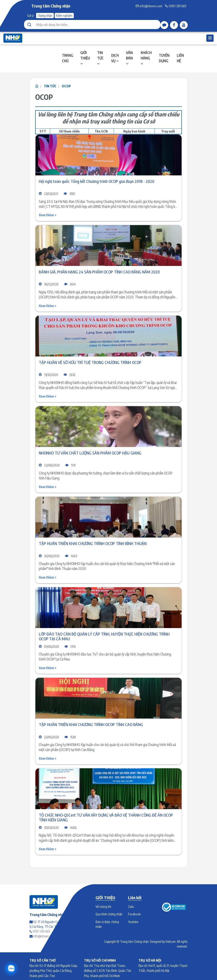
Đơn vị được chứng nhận (107, 924)
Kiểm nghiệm (64, 15)
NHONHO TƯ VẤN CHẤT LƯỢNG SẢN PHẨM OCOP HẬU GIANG (90, 453)
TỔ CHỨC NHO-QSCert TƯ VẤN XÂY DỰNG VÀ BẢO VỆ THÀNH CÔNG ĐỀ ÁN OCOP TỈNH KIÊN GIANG (106, 817)
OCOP (66, 86)
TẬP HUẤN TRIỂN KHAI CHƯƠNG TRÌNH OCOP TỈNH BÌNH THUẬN (93, 544)
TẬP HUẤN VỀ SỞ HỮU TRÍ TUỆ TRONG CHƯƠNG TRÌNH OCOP (90, 362)
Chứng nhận (45, 15)
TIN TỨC (100, 58)
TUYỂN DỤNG (164, 58)
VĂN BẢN (129, 58)
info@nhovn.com (149, 6)
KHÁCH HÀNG (146, 58)
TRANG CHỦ (68, 58)
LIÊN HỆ (180, 58)
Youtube (133, 922)
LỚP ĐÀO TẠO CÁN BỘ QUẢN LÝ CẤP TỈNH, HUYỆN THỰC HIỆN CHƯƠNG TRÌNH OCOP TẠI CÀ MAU (104, 636)
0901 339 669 (176, 6)
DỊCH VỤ (115, 58)
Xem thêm (48, 215)
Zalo (131, 906)
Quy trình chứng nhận (109, 914)
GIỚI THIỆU (85, 58)
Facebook (134, 914)
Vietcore (170, 942)
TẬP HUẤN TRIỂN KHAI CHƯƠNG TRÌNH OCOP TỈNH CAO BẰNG (91, 725)
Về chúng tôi (103, 906)
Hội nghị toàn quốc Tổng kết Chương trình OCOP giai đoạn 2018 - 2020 (97, 181)
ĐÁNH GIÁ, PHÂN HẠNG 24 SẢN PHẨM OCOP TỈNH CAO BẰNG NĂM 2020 (99, 272)
